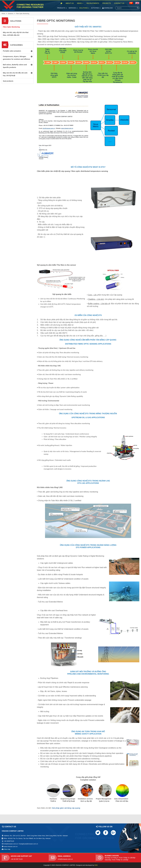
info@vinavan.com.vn (65, 859)
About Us (70, 3)
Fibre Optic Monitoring (23, 14)
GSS (96, 865)
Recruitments (93, 3)
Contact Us (119, 3)
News (80, 3)
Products (62, 8)
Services (73, 8)
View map (7, 849)
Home (3, 14)
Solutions (84, 8)
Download (107, 8)
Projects (107, 3)
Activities (96, 8)
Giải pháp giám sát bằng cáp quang (66, 808)
